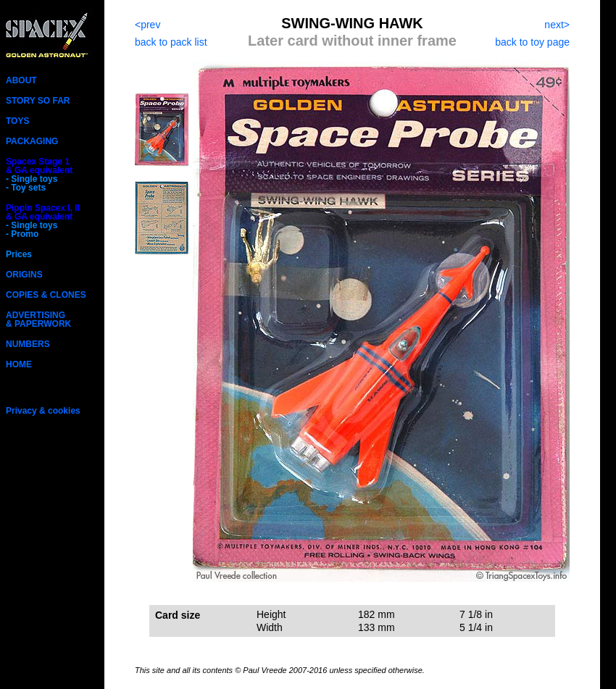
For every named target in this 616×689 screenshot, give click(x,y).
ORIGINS (24, 275)
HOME (19, 364)
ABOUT (21, 80)
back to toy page (532, 42)
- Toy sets (26, 188)
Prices (19, 254)
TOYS (17, 121)
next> (557, 25)
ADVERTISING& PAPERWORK (38, 320)
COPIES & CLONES (46, 295)
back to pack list (171, 42)
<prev (147, 25)
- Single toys (32, 179)
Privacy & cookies (43, 411)
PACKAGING (32, 141)
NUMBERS (28, 344)
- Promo (22, 234)
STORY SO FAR (38, 101)
